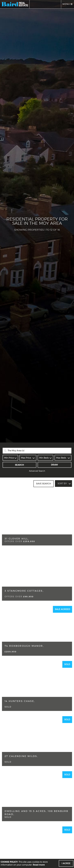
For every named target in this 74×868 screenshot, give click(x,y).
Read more (39, 865)
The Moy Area (16, 451)
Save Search (44, 483)
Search (19, 465)
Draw (55, 465)
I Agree (66, 863)
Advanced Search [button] (37, 471)
